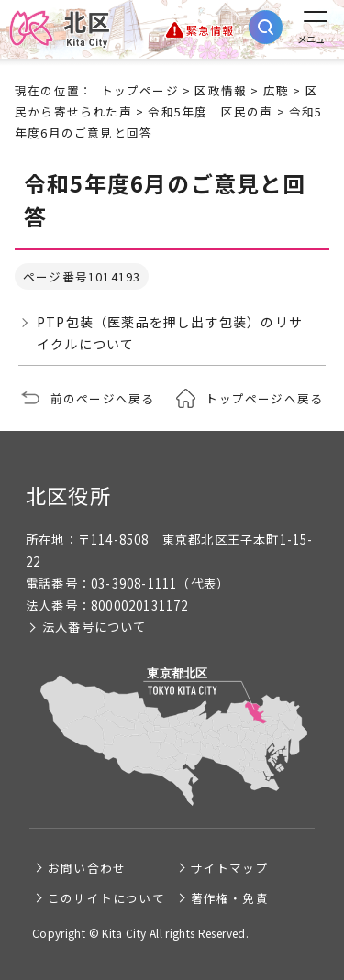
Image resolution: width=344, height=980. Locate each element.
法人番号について (94, 627)
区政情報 (221, 90)
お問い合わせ (87, 868)
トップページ (140, 90)
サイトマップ (230, 868)
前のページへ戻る (103, 398)
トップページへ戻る (264, 398)
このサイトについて (106, 898)
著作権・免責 (230, 898)
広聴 (276, 90)
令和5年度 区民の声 (210, 111)
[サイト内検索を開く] (266, 27)
